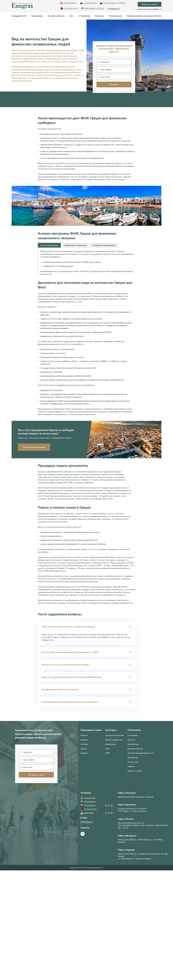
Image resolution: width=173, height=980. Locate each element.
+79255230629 (108, 3)
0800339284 (88, 9)
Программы (37, 16)
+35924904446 (88, 3)
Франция (84, 740)
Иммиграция (111, 744)
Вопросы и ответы (135, 771)
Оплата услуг (133, 762)
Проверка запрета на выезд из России (144, 16)
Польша (84, 749)
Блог (72, 16)
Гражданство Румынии (115, 735)
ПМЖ (108, 753)
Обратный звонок (150, 4)
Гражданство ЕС (19, 16)
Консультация (115, 16)
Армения (84, 753)
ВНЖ (108, 749)
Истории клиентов (56, 16)
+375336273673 (69, 9)
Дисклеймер (133, 758)
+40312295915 (69, 3)
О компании (132, 735)
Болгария (84, 744)
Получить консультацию (34, 447)
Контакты (99, 16)
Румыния (84, 735)
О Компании (84, 16)
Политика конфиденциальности (141, 753)
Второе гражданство (114, 740)
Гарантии (131, 766)
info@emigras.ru (114, 9)
